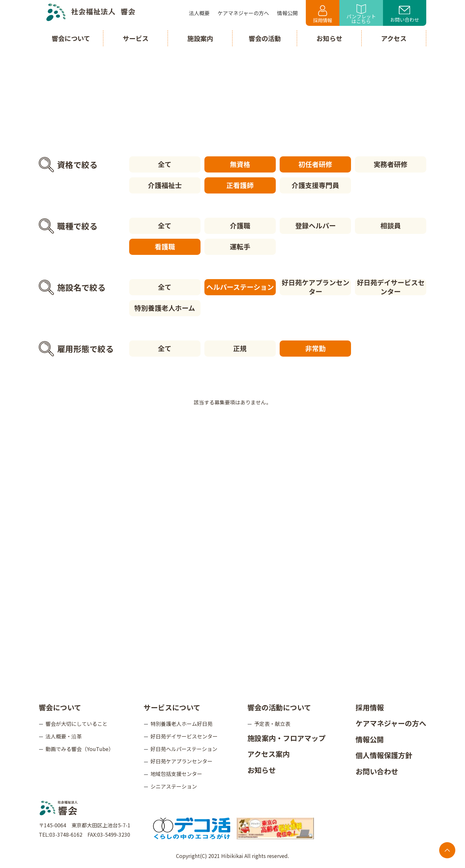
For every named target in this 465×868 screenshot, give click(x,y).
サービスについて (172, 707)
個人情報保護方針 (384, 755)
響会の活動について (279, 707)
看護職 (165, 246)
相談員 (391, 225)
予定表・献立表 (272, 724)
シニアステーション (174, 786)
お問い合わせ (405, 15)
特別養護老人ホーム (165, 308)
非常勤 (315, 348)
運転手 (240, 246)
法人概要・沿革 (64, 736)
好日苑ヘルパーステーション (184, 749)
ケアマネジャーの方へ (391, 723)
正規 (240, 348)
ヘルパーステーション (240, 287)
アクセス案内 (269, 754)
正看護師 (240, 185)
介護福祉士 (165, 185)
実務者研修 (391, 164)
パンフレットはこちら (361, 14)
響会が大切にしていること (77, 724)
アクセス (394, 38)
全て (165, 164)
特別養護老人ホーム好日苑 (181, 724)
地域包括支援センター (176, 774)
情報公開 (370, 739)
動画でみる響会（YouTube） (80, 749)
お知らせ (262, 770)
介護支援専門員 (315, 185)
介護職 (240, 225)
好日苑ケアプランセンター (315, 287)
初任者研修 (315, 164)
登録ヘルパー (315, 225)
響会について (60, 707)
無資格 (240, 164)
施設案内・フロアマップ (286, 738)
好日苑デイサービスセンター (391, 287)
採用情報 (323, 14)
